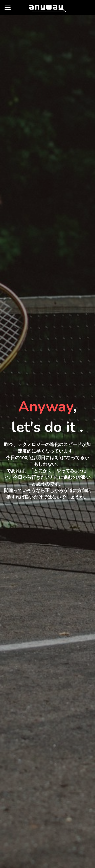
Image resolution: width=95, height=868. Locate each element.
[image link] (48, 7)
